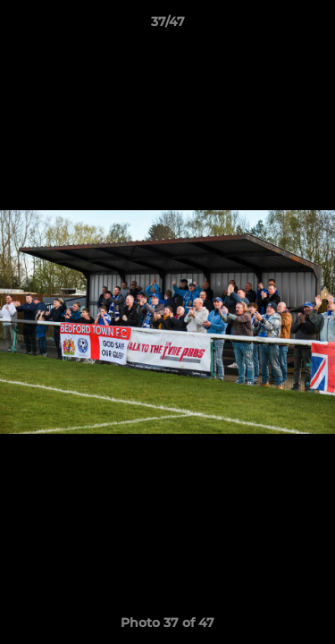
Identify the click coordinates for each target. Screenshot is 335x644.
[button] (314, 26)
